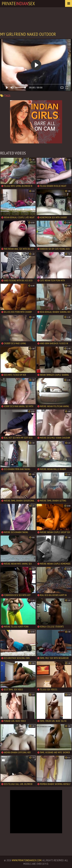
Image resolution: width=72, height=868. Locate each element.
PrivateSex (18, 3)
